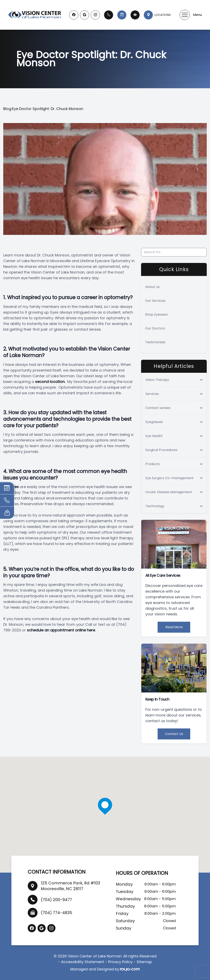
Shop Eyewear (157, 314)
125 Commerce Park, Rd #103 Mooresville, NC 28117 (70, 886)
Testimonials (155, 342)
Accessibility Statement (83, 962)
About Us (152, 287)
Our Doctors (155, 328)
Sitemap (144, 962)
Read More (174, 627)
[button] (185, 15)
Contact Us (174, 734)
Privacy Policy (120, 962)
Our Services (155, 301)
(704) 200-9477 (56, 900)
